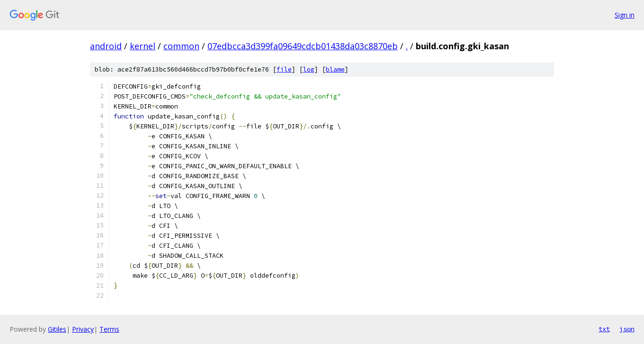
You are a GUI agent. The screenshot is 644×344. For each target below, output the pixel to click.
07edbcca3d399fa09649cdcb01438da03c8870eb (303, 46)
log (309, 69)
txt (604, 329)
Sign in (625, 15)
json (627, 329)
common (181, 46)
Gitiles (57, 329)
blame (335, 69)
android (106, 46)
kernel (143, 46)
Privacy (83, 329)
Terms (109, 329)
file (284, 69)
